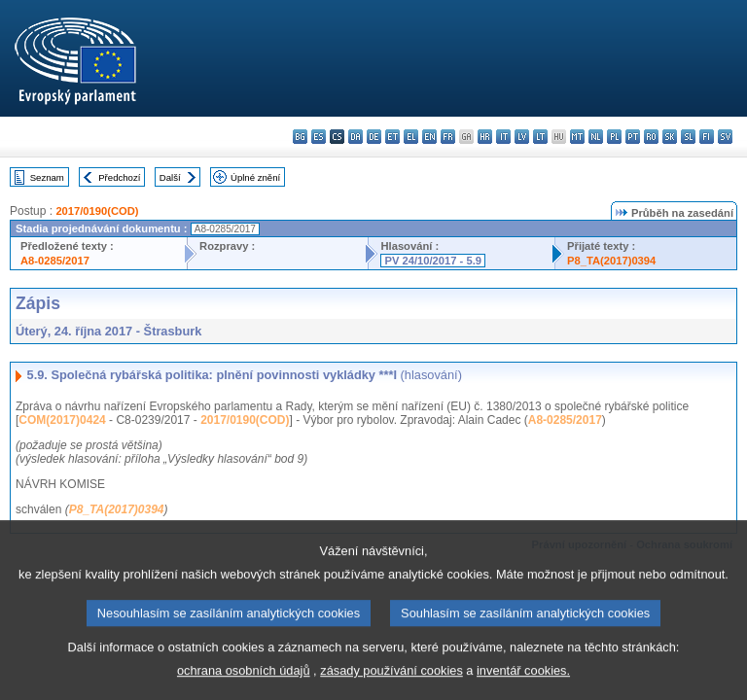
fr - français (448, 137)
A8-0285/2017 (55, 261)
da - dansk (356, 137)
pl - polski (614, 137)
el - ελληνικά (411, 137)
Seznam (47, 177)
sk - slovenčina (670, 137)
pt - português (633, 137)
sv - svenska (725, 137)
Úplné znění (255, 177)
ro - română (651, 137)
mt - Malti (577, 137)
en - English (429, 137)
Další (170, 177)
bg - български (300, 137)
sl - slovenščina (688, 137)
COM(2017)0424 (62, 420)
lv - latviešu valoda (522, 137)
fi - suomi (707, 137)
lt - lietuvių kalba (540, 137)
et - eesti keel (392, 137)
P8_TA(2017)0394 (611, 261)
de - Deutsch (374, 137)
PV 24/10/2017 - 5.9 (433, 261)
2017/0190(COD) (97, 211)
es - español (319, 137)
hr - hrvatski (485, 137)
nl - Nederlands (596, 137)
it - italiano (503, 137)
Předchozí (119, 177)
